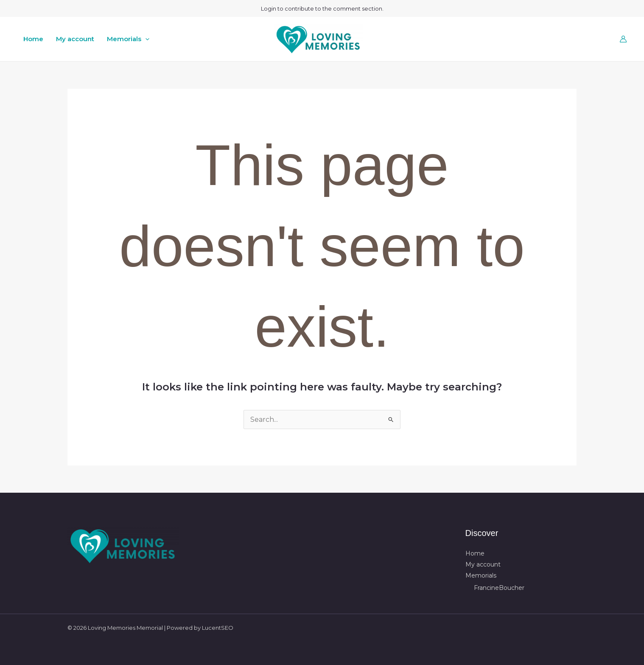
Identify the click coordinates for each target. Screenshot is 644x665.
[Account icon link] (623, 39)
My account (75, 39)
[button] (145, 39)
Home (33, 39)
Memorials (128, 39)
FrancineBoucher (499, 588)
